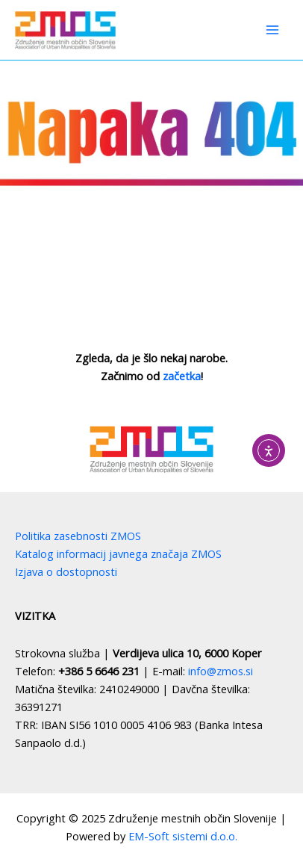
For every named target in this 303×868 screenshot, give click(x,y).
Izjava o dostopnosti (66, 571)
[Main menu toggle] (272, 30)
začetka (182, 376)
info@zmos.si (221, 671)
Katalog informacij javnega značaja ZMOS (118, 554)
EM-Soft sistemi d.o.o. (183, 836)
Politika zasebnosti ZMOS (78, 536)
